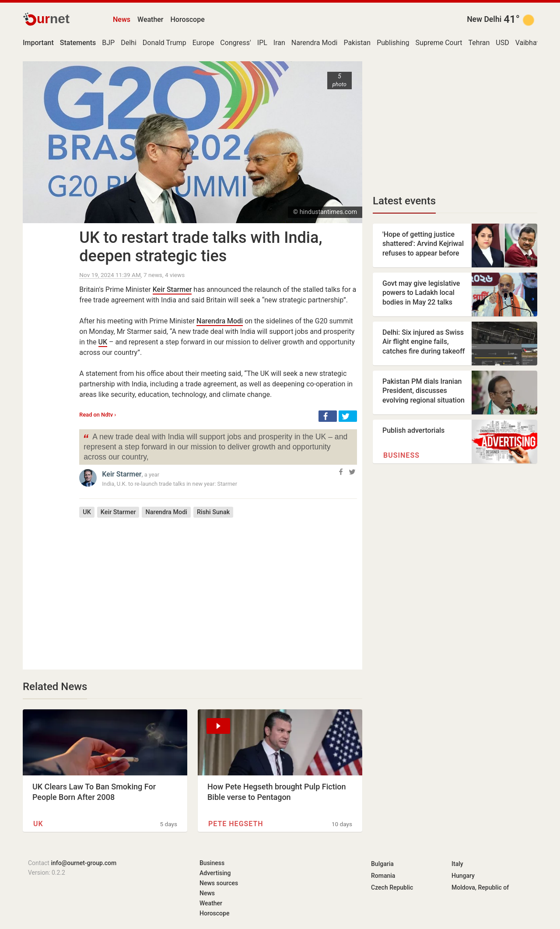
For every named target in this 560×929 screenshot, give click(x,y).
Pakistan (357, 43)
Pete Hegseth (236, 824)
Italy (457, 864)
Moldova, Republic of (480, 887)
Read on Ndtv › (98, 415)
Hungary (463, 876)
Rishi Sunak (213, 512)
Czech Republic (392, 887)
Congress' (235, 43)
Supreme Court (439, 43)
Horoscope (188, 19)
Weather (150, 19)
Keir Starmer (172, 289)
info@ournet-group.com (84, 863)
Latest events (404, 201)
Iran (279, 43)
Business (401, 455)
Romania (383, 876)
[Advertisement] (218, 587)
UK (103, 342)
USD (502, 43)
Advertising (215, 873)
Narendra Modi (315, 43)
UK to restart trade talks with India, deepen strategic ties (201, 247)
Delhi (129, 43)
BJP (108, 43)
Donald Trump (164, 43)
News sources (219, 883)
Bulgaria (382, 864)
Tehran (479, 43)
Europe (203, 43)
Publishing (393, 43)
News (122, 19)
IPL (262, 43)
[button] (328, 416)
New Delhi (484, 19)
